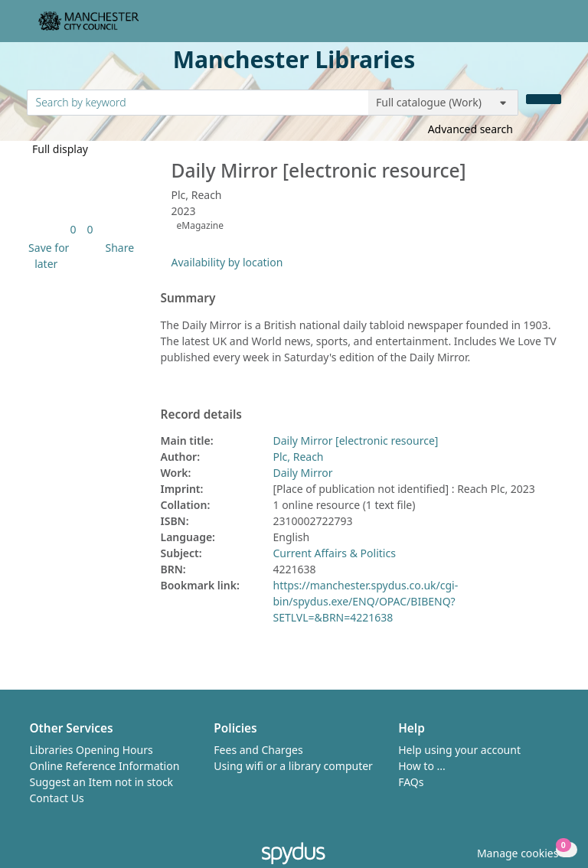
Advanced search (470, 129)
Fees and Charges (258, 750)
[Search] (544, 99)
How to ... (422, 766)
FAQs (411, 782)
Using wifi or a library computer (293, 766)
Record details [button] (201, 415)
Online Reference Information (105, 766)
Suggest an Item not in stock (102, 782)
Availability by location (227, 262)
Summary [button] (188, 299)
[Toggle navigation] (553, 27)
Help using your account (459, 750)
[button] (47, 256)
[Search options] (443, 103)
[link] (73, 229)
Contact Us (57, 798)
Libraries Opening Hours (91, 750)
